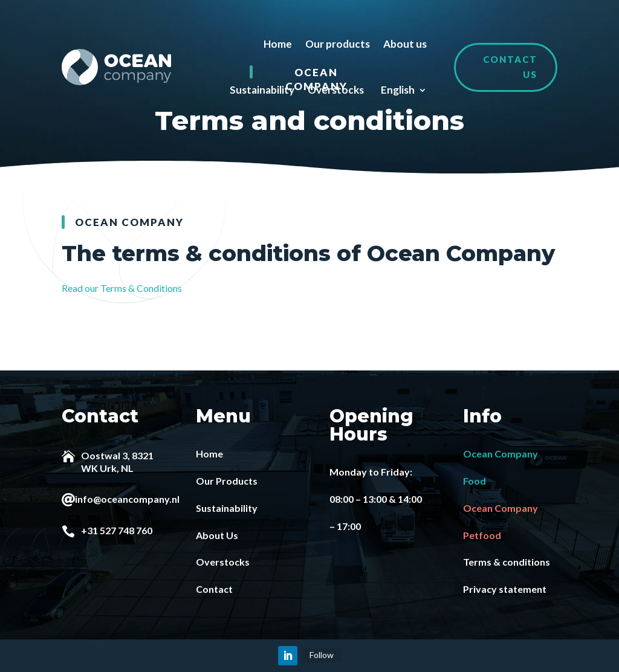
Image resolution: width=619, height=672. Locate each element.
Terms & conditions (507, 562)
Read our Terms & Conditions (122, 288)
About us (405, 44)
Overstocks (336, 90)
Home (278, 44)
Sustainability (262, 90)
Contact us (510, 67)
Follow (322, 655)
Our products (338, 44)
